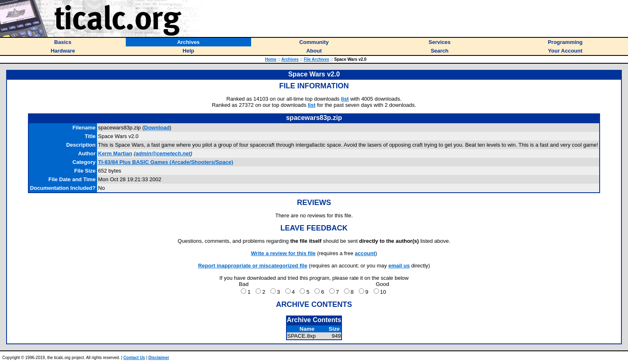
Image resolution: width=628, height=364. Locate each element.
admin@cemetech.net (163, 153)
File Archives (316, 59)
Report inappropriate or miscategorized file (253, 266)
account (365, 253)
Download (157, 128)
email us (399, 266)
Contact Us (134, 358)
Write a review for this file (283, 253)
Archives (290, 59)
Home (271, 59)
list (345, 99)
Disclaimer (159, 358)
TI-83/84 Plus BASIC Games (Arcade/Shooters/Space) (166, 162)
